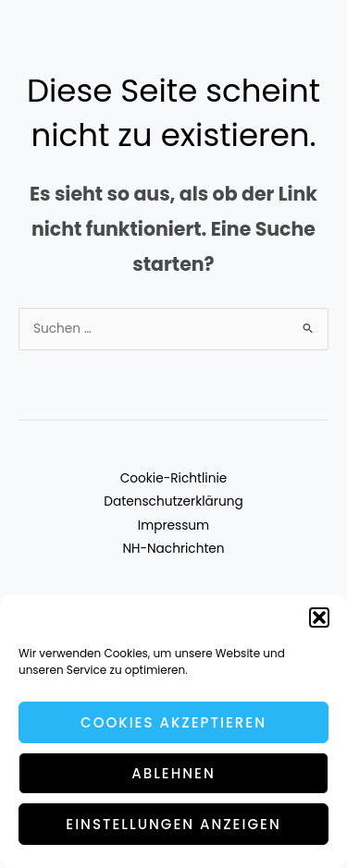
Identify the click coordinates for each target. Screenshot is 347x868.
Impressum (173, 526)
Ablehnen (173, 773)
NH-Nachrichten (173, 549)
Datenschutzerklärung (173, 501)
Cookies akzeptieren (173, 722)
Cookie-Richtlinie (174, 478)
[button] (319, 617)
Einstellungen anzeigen (173, 824)
